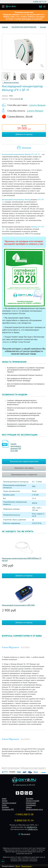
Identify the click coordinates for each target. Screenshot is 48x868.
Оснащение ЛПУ (8, 809)
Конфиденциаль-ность (34, 809)
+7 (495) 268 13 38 (24, 814)
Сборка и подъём (33, 801)
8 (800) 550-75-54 (40, 2)
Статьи (4, 805)
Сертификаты (31, 805)
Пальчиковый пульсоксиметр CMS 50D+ (19, 605)
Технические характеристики (24, 461)
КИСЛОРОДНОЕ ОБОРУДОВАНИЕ (24, 27)
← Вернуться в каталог (10, 82)
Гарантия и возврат (9, 803)
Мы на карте (26, 834)
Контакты (5, 807)
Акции (4, 798)
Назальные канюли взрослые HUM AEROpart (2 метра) (22, 559)
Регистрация (26, 866)
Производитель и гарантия (24, 475)
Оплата (5, 801)
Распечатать (27, 148)
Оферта (29, 807)
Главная (5, 27)
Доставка (30, 798)
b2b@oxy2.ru (33, 829)
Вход (18, 866)
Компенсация (31, 803)
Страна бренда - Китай (20, 116)
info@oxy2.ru (32, 827)
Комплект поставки (24, 468)
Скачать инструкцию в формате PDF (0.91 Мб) (16, 447)
